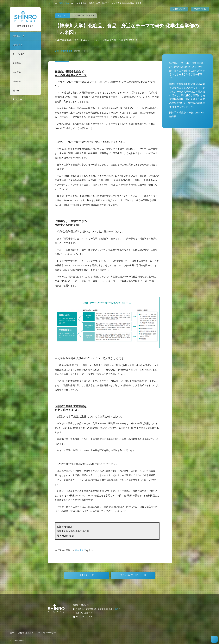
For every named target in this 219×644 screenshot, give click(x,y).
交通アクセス (200, 9)
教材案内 (17, 63)
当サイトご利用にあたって (22, 633)
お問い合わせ (179, 9)
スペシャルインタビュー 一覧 (133, 575)
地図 (117, 609)
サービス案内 (19, 54)
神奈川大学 (80, 550)
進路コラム (64, 3)
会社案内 (17, 72)
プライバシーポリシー (46, 633)
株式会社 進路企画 (25, 26)
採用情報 (17, 81)
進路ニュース (19, 36)
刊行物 (16, 91)
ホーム (51, 3)
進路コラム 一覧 (87, 575)
